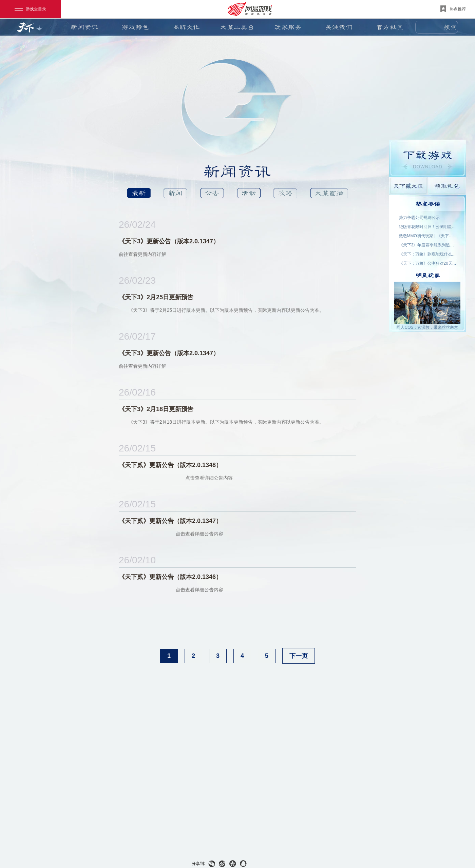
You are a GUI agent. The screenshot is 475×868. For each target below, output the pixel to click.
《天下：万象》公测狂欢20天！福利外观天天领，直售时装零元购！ (428, 263)
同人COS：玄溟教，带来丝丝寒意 (427, 327)
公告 (212, 193)
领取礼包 (447, 186)
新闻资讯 (84, 27)
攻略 (285, 193)
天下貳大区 (408, 186)
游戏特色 (135, 27)
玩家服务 (288, 27)
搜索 (450, 27)
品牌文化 (186, 27)
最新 (139, 193)
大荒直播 (329, 193)
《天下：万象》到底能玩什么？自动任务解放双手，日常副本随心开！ (428, 254)
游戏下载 (428, 158)
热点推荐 (453, 9)
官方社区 (390, 27)
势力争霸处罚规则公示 (419, 218)
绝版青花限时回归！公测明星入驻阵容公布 (428, 227)
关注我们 (339, 27)
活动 (249, 193)
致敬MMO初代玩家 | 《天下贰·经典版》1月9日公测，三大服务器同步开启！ (428, 236)
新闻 (175, 193)
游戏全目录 (30, 9)
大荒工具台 (237, 27)
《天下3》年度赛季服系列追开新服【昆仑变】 (428, 245)
